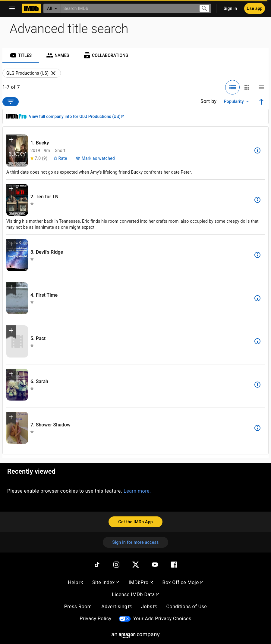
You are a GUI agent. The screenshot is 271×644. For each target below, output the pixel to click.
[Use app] (255, 8)
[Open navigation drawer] (12, 8)
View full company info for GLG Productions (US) (77, 116)
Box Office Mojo (183, 582)
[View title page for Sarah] (17, 385)
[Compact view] (261, 87)
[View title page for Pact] (17, 341)
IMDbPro (141, 582)
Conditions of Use (186, 607)
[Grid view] (247, 87)
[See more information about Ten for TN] (257, 200)
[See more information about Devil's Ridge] (257, 255)
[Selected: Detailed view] (232, 87)
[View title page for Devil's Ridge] (17, 255)
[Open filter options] (11, 102)
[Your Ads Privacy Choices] (125, 619)
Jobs (149, 607)
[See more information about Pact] (257, 341)
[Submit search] (204, 9)
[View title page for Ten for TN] (17, 200)
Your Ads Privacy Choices (162, 619)
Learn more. (137, 491)
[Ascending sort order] (261, 102)
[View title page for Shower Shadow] (17, 428)
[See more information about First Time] (257, 298)
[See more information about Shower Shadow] (257, 428)
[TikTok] (97, 565)
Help (75, 582)
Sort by (209, 101)
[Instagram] (116, 565)
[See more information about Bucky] (257, 150)
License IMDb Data (135, 594)
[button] (11, 141)
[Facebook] (174, 565)
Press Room (78, 607)
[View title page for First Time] (17, 298)
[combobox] (128, 8)
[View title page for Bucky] (17, 151)
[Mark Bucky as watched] (95, 158)
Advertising (116, 607)
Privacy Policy (96, 619)
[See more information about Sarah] (257, 385)
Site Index (106, 582)
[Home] (31, 8)
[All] (52, 8)
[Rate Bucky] (60, 158)
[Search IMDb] (128, 8)
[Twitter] (136, 565)
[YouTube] (155, 565)
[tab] (21, 55)
